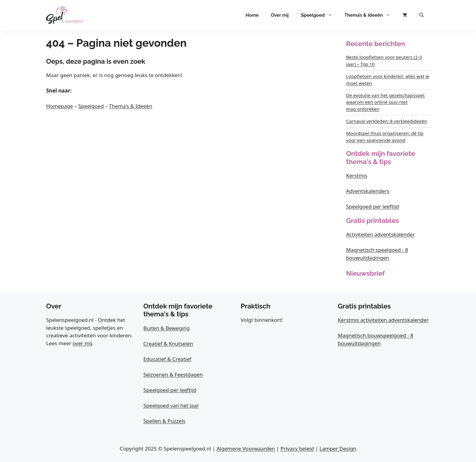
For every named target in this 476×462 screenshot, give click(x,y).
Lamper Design (338, 449)
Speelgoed (320, 15)
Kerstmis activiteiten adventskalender (383, 320)
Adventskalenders (368, 191)
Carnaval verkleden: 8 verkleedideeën (387, 121)
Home (252, 15)
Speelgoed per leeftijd (373, 206)
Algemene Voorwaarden (246, 449)
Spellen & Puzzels (164, 421)
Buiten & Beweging (167, 328)
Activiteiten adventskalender (381, 234)
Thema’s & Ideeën (371, 15)
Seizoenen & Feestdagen (173, 374)
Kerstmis (357, 175)
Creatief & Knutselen (168, 344)
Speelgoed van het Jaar (171, 405)
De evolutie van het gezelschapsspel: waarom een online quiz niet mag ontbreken (386, 102)
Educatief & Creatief (167, 359)
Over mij (280, 15)
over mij (82, 343)
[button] (422, 15)
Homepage (59, 106)
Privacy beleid (297, 449)
